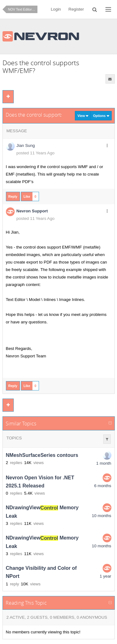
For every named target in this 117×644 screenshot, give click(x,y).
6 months (103, 486)
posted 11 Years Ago (36, 153)
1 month (104, 463)
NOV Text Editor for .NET (23, 9)
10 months (101, 516)
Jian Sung (26, 145)
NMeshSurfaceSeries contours (42, 455)
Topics (14, 438)
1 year (105, 576)
